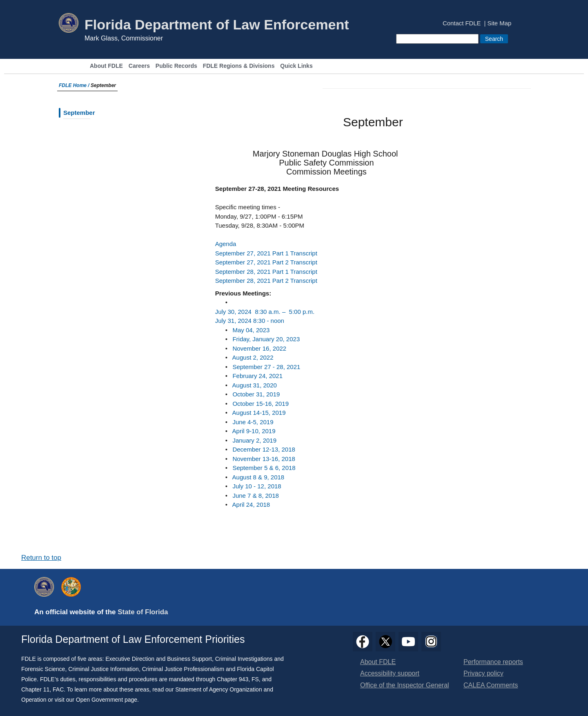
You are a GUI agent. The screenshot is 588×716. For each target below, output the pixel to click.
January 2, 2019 (254, 440)
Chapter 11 (35, 689)
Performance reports (493, 662)
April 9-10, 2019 (254, 431)
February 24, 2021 (257, 376)
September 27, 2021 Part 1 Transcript (266, 253)
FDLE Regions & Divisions (239, 66)
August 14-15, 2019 (259, 413)
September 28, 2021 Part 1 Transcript (266, 272)
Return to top (41, 558)
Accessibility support (390, 673)
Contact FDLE (462, 23)
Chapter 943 (233, 679)
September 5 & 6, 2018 (264, 468)
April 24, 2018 (251, 505)
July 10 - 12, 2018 (257, 486)
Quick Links (296, 66)
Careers (139, 66)
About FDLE (106, 66)
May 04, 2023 (251, 330)
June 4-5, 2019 (253, 422)
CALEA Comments (491, 685)
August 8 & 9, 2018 (258, 477)
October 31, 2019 (256, 394)
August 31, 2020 (255, 385)
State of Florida (143, 612)
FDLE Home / (75, 85)
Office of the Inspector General (405, 685)
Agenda (226, 244)
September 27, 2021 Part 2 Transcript (266, 262)
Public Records (176, 66)
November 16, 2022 (259, 348)
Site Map (500, 23)
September (77, 113)
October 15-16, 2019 (261, 404)
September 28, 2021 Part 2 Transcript (266, 281)
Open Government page (107, 700)
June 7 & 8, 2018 (255, 496)
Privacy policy (483, 673)
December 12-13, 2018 (264, 449)
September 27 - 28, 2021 (266, 367)
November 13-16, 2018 (264, 459)
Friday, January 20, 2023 (266, 339)
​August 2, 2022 (253, 357)
